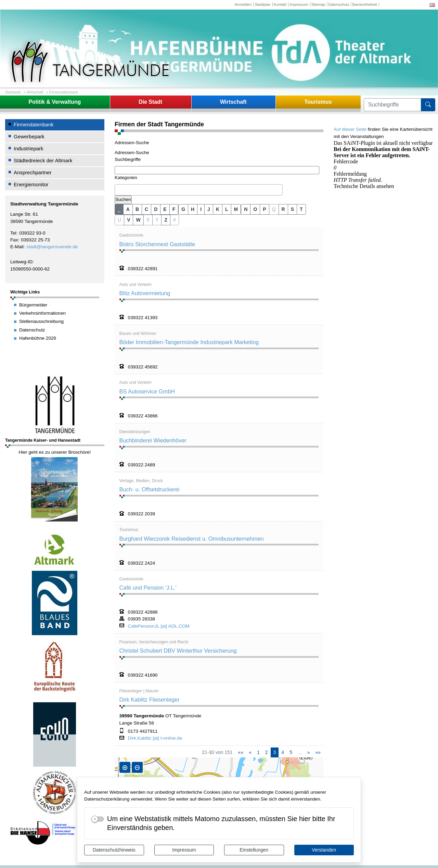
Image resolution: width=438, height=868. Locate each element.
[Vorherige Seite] (250, 752)
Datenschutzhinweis (114, 850)
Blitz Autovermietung (145, 293)
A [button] (128, 209)
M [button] (236, 209)
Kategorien (126, 178)
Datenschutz (339, 4)
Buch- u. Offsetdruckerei (150, 489)
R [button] (283, 209)
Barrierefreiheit (365, 4)
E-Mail (17, 247)
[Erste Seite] (241, 752)
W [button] (138, 220)
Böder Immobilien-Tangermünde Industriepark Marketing (189, 342)
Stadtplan (263, 4)
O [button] (255, 209)
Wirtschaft (35, 92)
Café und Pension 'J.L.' (148, 588)
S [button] (292, 209)
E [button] (165, 209)
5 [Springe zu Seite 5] (291, 752)
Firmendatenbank (64, 92)
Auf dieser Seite (350, 129)
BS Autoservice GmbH (147, 391)
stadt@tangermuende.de (52, 247)
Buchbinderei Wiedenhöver (153, 440)
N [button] (246, 209)
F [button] (174, 209)
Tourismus (318, 102)
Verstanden (324, 850)
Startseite (13, 92)
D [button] (156, 209)
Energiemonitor (31, 184)
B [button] (137, 209)
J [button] (209, 209)
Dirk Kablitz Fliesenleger (150, 700)
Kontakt (280, 4)
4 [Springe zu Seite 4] (283, 752)
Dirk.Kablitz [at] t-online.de (155, 738)
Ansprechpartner (33, 172)
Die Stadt (150, 102)
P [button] (264, 209)
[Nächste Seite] (309, 752)
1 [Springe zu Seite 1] (258, 752)
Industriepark (29, 148)
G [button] (183, 209)
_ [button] (119, 209)
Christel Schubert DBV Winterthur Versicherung (178, 651)
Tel (13, 233)
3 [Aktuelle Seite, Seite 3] (275, 752)
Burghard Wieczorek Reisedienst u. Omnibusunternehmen (192, 539)
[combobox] (199, 190)
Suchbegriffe (128, 159)
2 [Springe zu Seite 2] (267, 752)
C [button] (146, 209)
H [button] (193, 209)
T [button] (301, 209)
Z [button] (166, 220)
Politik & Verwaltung (55, 102)
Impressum (184, 850)
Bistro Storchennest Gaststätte (157, 244)
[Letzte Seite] (318, 752)
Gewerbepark (29, 136)
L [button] (227, 209)
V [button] (128, 220)
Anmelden (243, 4)
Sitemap (318, 4)
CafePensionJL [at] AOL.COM (159, 626)
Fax (14, 240)
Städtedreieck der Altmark (43, 160)
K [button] (218, 209)
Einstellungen (254, 850)
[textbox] (118, 190)
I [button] (201, 209)
